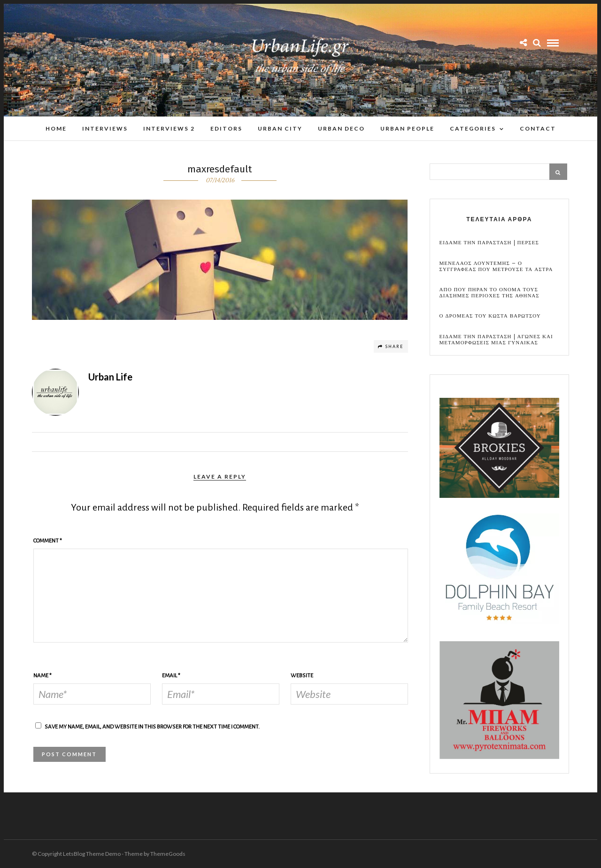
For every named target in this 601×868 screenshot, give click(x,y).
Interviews (105, 128)
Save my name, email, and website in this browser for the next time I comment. (152, 727)
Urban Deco (341, 128)
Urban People (407, 128)
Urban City (280, 128)
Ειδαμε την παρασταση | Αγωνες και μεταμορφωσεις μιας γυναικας (496, 340)
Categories (473, 128)
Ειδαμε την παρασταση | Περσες (489, 243)
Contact (538, 128)
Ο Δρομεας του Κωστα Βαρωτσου (490, 316)
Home (56, 128)
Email (171, 676)
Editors (226, 128)
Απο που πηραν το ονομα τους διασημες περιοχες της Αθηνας (489, 293)
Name (42, 676)
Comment (48, 541)
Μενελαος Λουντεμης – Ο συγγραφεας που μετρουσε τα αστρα (496, 266)
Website (302, 676)
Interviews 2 (169, 128)
